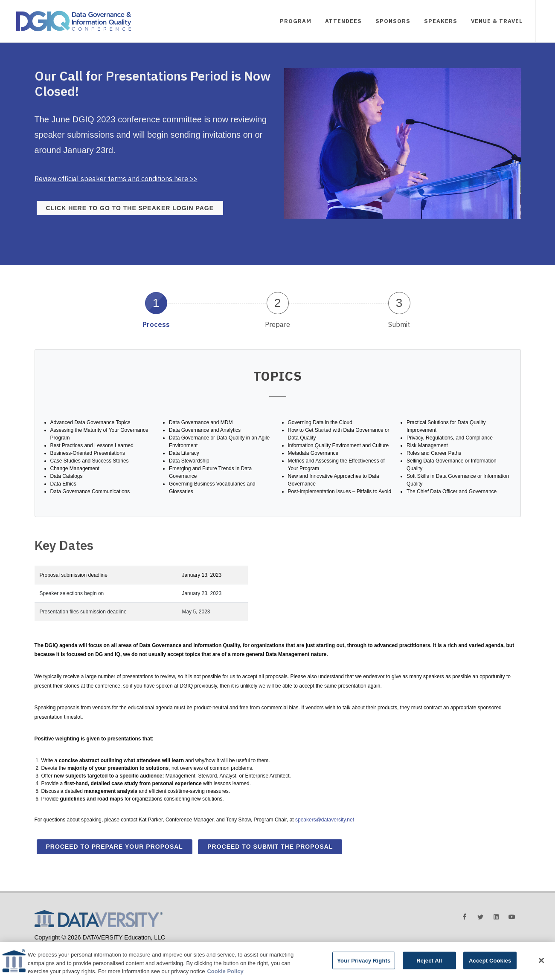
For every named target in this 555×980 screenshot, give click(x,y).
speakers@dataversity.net (325, 820)
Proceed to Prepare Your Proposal (115, 847)
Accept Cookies (490, 961)
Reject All (429, 961)
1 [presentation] (156, 303)
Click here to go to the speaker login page (130, 208)
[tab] (156, 309)
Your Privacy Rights (364, 961)
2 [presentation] (278, 303)
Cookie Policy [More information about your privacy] (225, 972)
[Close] (541, 960)
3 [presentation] (399, 303)
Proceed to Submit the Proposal (270, 847)
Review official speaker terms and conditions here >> (116, 179)
